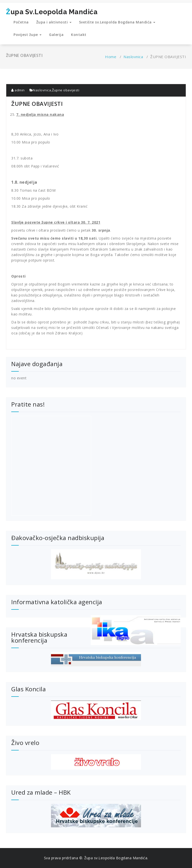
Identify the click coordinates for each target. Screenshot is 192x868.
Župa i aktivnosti (54, 22)
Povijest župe (27, 35)
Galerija (56, 35)
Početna (21, 22)
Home (111, 57)
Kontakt (79, 35)
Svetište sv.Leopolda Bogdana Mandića (117, 22)
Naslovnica (133, 57)
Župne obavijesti (66, 90)
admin (18, 90)
